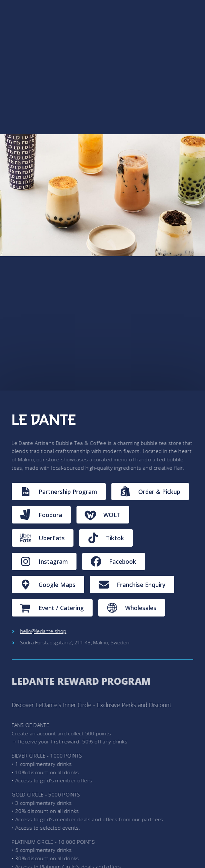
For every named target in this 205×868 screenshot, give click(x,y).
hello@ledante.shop (43, 631)
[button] (59, 492)
